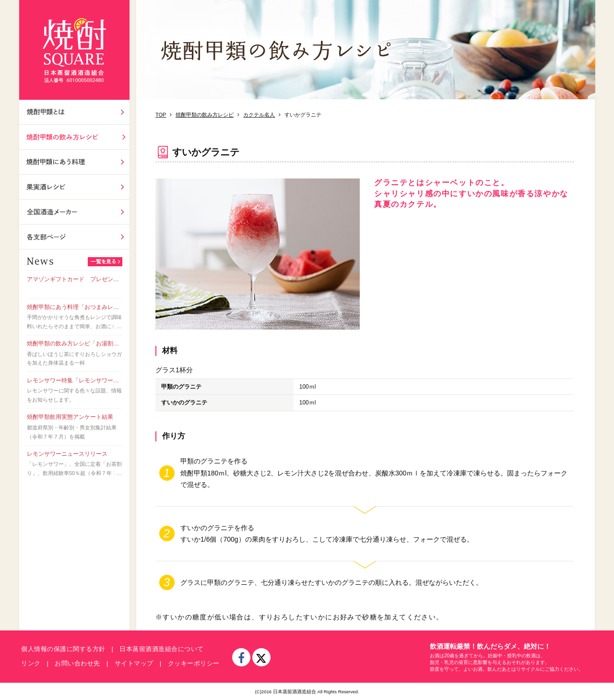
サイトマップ (134, 663)
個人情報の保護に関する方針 (63, 649)
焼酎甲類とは (74, 112)
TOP (161, 115)
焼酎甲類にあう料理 (74, 162)
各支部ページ (74, 237)
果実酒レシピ (74, 187)
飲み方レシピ (74, 137)
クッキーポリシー (194, 663)
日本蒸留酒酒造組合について (162, 649)
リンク (31, 663)
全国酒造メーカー (74, 212)
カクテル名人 (259, 115)
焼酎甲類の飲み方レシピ (205, 115)
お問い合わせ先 (77, 663)
